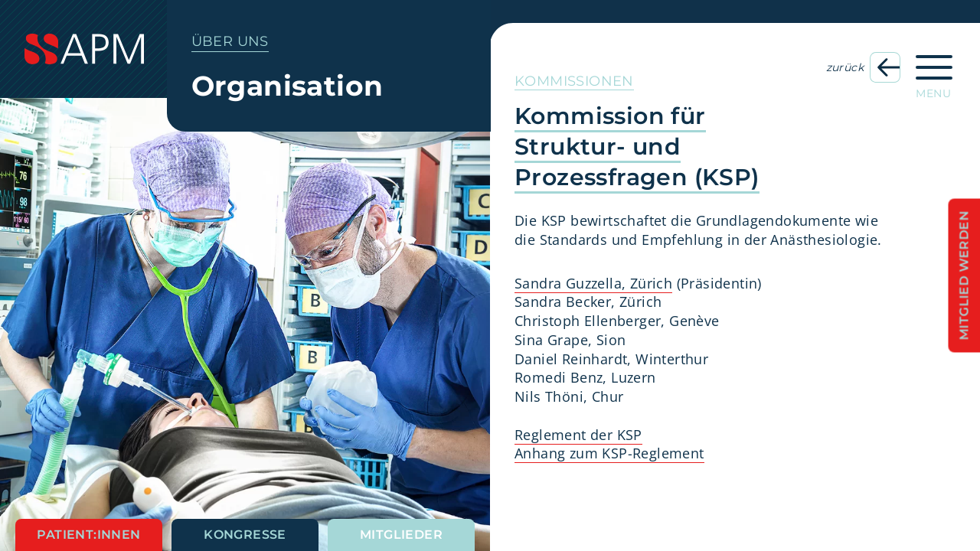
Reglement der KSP (578, 435)
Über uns (230, 41)
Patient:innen (88, 535)
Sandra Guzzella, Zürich (593, 283)
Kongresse (245, 535)
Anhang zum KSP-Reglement (609, 453)
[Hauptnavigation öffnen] (934, 72)
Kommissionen (574, 81)
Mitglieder (401, 535)
